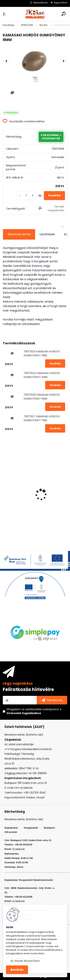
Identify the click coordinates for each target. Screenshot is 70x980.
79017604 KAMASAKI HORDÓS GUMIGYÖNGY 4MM (42, 375)
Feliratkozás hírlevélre (28, 689)
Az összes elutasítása (25, 961)
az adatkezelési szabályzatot (40, 709)
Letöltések (47, 234)
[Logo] (35, 14)
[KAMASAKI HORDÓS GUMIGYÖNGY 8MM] (35, 61)
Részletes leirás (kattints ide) (24, 819)
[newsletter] (52, 700)
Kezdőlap (9, 25)
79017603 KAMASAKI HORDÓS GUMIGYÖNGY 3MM (42, 353)
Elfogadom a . (34, 711)
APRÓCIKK (27, 25)
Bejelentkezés (41, 3)
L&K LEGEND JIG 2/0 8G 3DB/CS (28, 505)
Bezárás (17, 970)
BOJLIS (43, 25)
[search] (64, 14)
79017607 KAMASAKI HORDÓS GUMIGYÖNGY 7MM (42, 418)
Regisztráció (61, 3)
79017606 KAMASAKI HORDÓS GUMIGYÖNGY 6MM (42, 397)
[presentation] (7, 61)
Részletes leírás (19, 234)
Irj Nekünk (27, 788)
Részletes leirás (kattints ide (23, 735)
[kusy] (26, 195)
